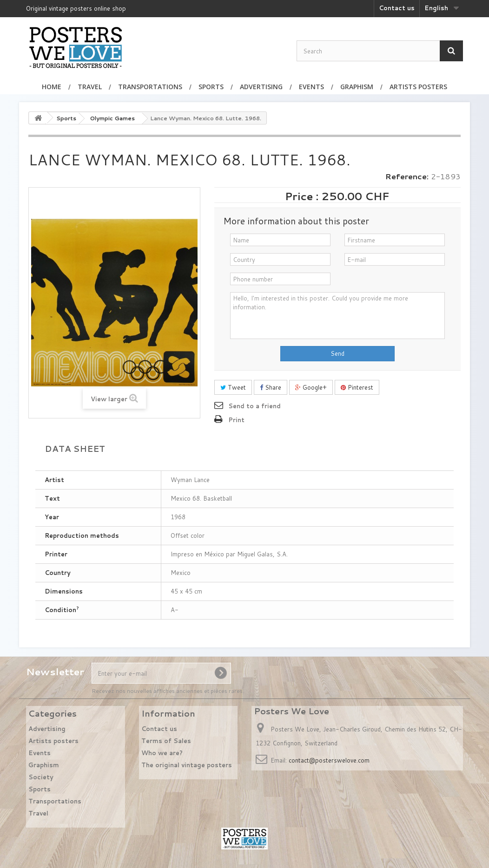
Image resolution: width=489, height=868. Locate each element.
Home (52, 87)
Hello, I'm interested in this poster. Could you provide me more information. (337, 316)
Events (311, 87)
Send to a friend (254, 406)
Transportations (150, 87)
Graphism (357, 87)
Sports (211, 87)
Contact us (397, 8)
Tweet (233, 387)
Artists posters (418, 87)
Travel (90, 87)
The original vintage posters (187, 765)
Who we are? (162, 753)
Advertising (261, 87)
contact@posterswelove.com (329, 760)
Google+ (311, 387)
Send (337, 353)
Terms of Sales (166, 741)
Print (236, 420)
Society (41, 777)
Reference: (407, 176)
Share (271, 387)
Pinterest (357, 387)
